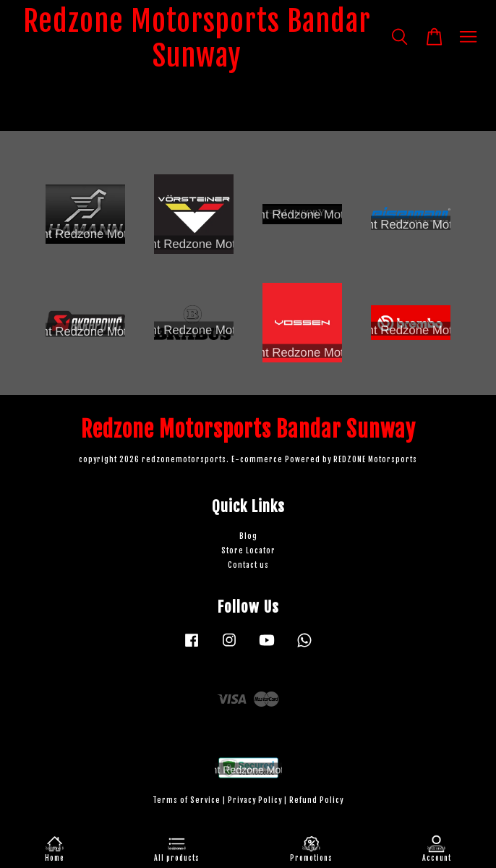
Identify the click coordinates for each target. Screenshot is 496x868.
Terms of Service (187, 800)
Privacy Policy (255, 800)
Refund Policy (316, 800)
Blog (248, 536)
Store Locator (248, 551)
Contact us (248, 565)
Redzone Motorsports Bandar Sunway (197, 38)
